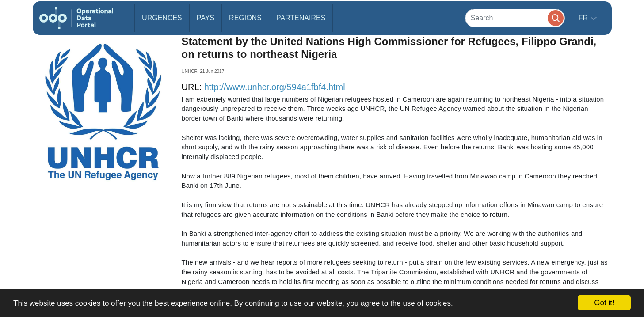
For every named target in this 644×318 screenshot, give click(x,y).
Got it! (604, 303)
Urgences (162, 18)
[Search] (515, 18)
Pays (206, 18)
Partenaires (301, 18)
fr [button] (584, 18)
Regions (245, 18)
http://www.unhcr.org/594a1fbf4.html (275, 87)
